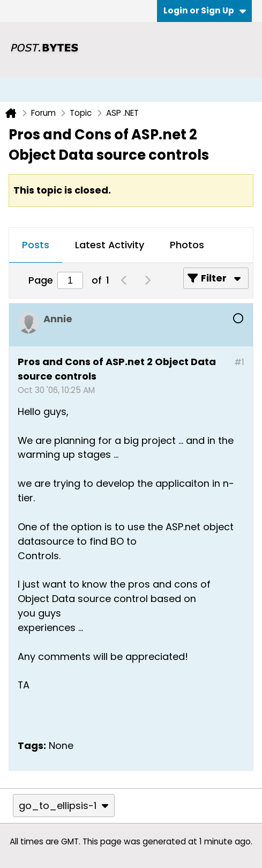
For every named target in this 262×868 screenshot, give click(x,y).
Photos (187, 245)
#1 (239, 362)
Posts (36, 245)
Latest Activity (110, 245)
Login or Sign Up (205, 10)
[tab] (36, 246)
